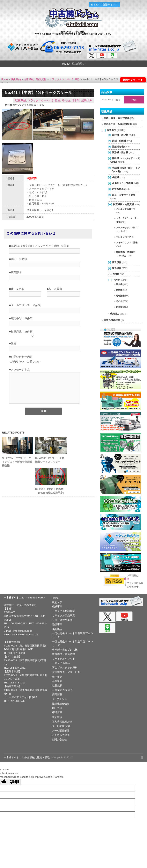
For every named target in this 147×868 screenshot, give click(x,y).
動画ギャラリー (132, 80)
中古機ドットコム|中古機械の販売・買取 (27, 757)
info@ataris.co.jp (23, 631)
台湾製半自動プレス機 (65, 650)
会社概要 (57, 677)
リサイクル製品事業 (64, 615)
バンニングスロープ (126, 209)
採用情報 (57, 694)
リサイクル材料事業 (64, 611)
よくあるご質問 (61, 735)
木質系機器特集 (112, 320)
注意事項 (57, 717)
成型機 (115, 177)
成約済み (87, 100)
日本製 (76, 100)
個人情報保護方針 (62, 722)
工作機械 (115, 274)
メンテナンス (59, 699)
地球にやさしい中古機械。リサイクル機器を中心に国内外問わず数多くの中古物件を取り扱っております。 (73, 33)
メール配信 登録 (61, 726)
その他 (66, 100)
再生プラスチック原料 (65, 668)
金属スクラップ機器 (122, 183)
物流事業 (57, 624)
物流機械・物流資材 (35, 79)
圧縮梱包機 (118, 147)
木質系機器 (118, 189)
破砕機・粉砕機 (120, 135)
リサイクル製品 (61, 663)
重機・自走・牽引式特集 (117, 118)
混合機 (119, 284)
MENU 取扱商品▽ (73, 64)
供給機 (119, 290)
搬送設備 (117, 262)
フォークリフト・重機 (127, 243)
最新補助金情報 (61, 704)
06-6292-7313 (19, 623)
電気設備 (117, 268)
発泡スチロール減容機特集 (118, 124)
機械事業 (57, 607)
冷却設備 (120, 296)
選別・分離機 (119, 141)
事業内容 (57, 602)
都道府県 (57, 712)
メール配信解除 (61, 731)
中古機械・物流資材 (64, 654)
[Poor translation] (14, 782)
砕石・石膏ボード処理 (124, 195)
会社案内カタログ (62, 690)
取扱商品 (16, 79)
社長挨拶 (57, 685)
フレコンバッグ (124, 237)
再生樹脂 (120, 307)
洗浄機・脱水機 (120, 152)
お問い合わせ (59, 740)
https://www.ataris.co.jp (25, 635)
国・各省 (57, 708)
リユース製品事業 (62, 620)
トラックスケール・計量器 (64, 79)
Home (4, 79)
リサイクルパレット (64, 659)
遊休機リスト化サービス (66, 672)
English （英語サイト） (104, 5)
